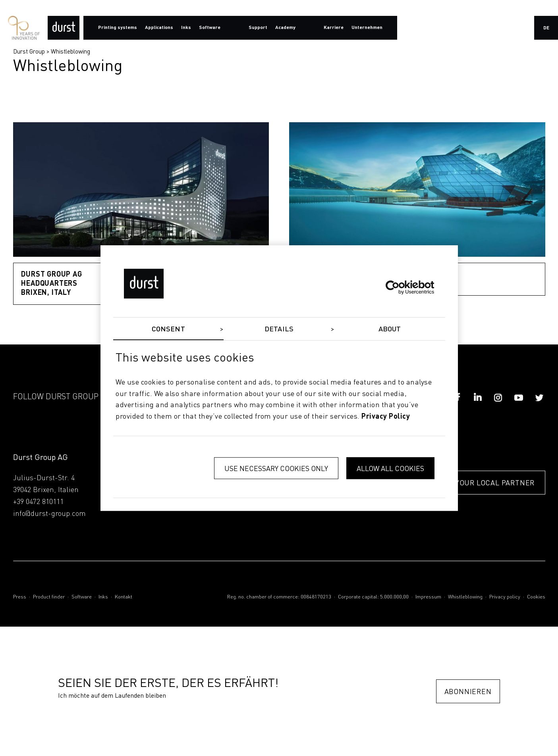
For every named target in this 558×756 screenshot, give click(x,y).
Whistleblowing (70, 51)
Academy (285, 28)
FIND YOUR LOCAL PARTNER (486, 483)
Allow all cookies (390, 468)
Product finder (49, 597)
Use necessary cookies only (276, 468)
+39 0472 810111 (38, 502)
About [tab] (390, 329)
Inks (103, 597)
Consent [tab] (168, 329)
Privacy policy (505, 597)
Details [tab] (279, 329)
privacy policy (386, 417)
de (546, 28)
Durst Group (29, 51)
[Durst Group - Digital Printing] (64, 28)
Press (20, 597)
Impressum (428, 597)
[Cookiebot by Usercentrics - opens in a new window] (400, 287)
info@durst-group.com (49, 514)
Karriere (334, 28)
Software (82, 597)
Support (258, 28)
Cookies (536, 597)
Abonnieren (468, 692)
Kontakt (124, 597)
